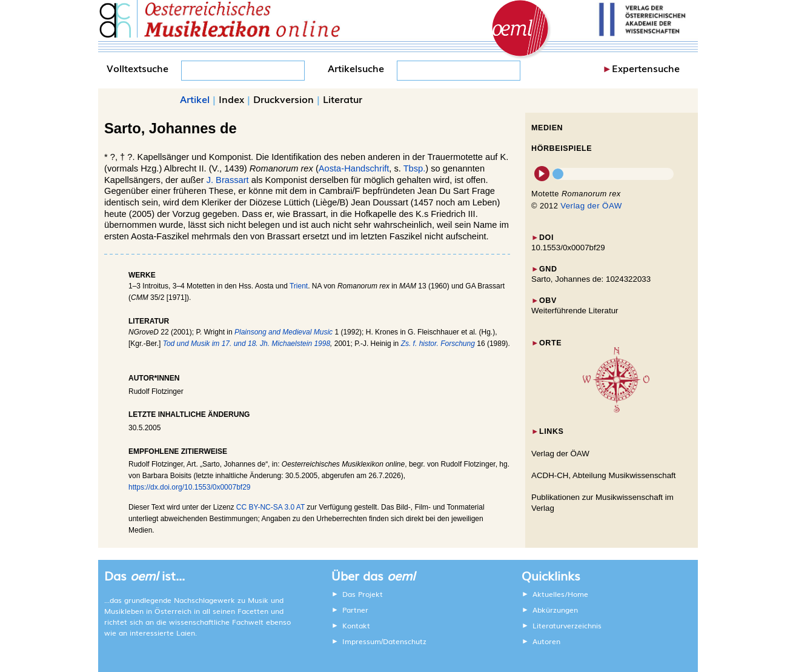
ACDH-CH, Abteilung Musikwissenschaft (604, 475)
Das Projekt (363, 594)
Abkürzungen (555, 610)
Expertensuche (646, 68)
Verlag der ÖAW (591, 206)
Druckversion (284, 99)
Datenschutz (405, 641)
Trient (299, 286)
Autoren (546, 641)
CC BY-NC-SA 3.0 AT (270, 507)
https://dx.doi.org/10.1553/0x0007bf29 (190, 487)
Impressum (362, 641)
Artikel (195, 99)
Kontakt (356, 625)
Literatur (343, 99)
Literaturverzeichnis (567, 625)
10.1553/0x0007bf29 (568, 248)
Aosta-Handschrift (354, 168)
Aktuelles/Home (560, 594)
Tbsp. (415, 168)
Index (231, 99)
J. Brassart (228, 180)
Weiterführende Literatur (575, 311)
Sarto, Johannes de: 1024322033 (591, 279)
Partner (355, 610)
